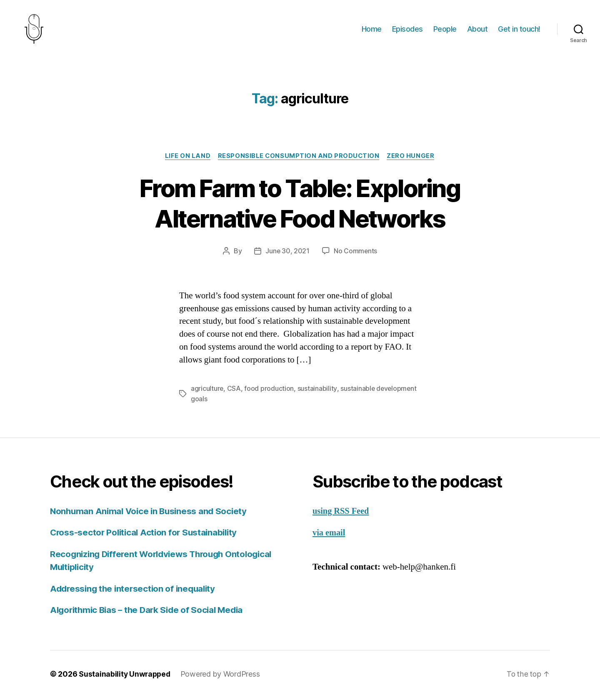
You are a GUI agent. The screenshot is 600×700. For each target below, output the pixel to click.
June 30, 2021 (287, 254)
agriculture (207, 392)
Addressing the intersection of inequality (135, 591)
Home (372, 30)
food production (269, 392)
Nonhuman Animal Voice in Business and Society (151, 514)
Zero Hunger (412, 159)
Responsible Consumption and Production (299, 159)
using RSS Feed (342, 514)
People (445, 30)
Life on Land (187, 159)
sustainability (317, 392)
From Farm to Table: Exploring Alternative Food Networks (300, 206)
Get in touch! (519, 30)
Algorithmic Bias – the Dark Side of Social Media (150, 612)
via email (329, 535)
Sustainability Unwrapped (126, 676)
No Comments (356, 254)
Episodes (407, 30)
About (477, 30)
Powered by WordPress (222, 676)
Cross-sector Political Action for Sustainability (146, 535)
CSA (234, 392)
